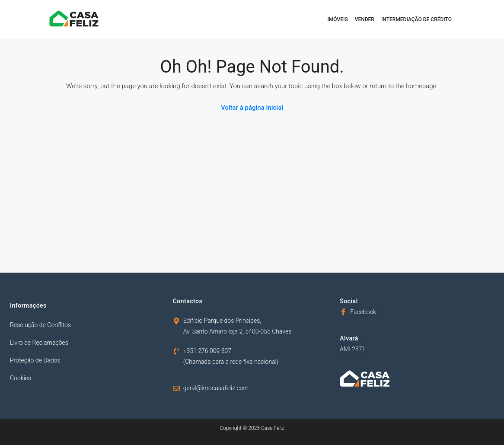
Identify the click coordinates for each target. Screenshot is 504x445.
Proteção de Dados (35, 360)
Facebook (363, 312)
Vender (365, 19)
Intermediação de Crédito (416, 19)
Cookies (21, 378)
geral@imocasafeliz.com (216, 388)
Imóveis (337, 19)
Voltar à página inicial (252, 108)
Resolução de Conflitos (40, 325)
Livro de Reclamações (39, 343)
